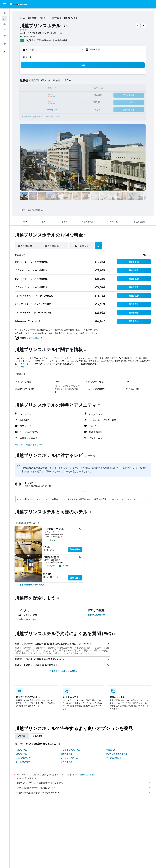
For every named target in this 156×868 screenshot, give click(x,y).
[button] (5, 4)
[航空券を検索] (5, 13)
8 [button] (73, 82)
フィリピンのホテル (69, 758)
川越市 (54, 18)
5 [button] (53, 82)
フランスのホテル (23, 758)
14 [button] (67, 89)
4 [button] (47, 82)
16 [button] (34, 95)
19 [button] (53, 95)
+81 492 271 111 (28, 37)
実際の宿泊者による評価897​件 (52, 40)
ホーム (22, 18)
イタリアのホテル (23, 762)
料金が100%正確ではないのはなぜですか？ (84, 793)
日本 (30, 18)
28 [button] (67, 102)
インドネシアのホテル (70, 750)
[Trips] (5, 44)
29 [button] (73, 102)
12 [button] (53, 89)
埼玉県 (43, 18)
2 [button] (33, 82)
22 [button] (73, 95)
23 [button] (34, 102)
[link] (31, 585)
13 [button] (60, 89)
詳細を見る (75, 549)
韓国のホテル (67, 754)
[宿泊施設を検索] (5, 19)
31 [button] (40, 109)
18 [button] (47, 95)
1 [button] (73, 75)
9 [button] (33, 89)
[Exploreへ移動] (5, 36)
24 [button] (40, 102)
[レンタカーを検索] (5, 24)
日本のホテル (21, 754)
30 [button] (34, 109)
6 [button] (60, 82)
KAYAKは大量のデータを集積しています (84, 788)
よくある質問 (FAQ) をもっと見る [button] (62, 671)
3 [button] (40, 82)
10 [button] (40, 89)
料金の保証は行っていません (84, 775)
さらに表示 (20, 367)
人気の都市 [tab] (38, 736)
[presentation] (42, 210)
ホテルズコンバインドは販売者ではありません (84, 783)
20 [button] (60, 95)
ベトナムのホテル (114, 758)
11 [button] (47, 89)
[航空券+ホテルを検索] (5, 30)
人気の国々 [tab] (22, 736)
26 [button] (53, 102)
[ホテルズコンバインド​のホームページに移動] (19, 4)
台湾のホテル (21, 750)
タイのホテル (67, 762)
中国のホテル (112, 750)
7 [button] (67, 82)
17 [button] (40, 95)
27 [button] (60, 102)
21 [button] (67, 95)
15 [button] (73, 89)
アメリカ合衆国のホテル (117, 754)
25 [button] (47, 102)
